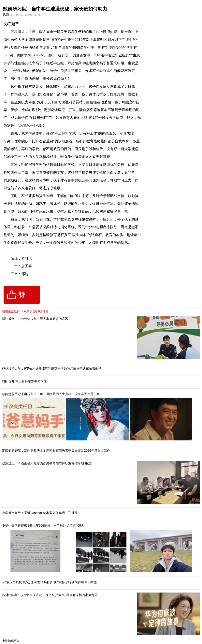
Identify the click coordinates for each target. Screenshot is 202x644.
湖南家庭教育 (11, 311)
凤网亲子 (26, 311)
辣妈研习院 (41, 311)
